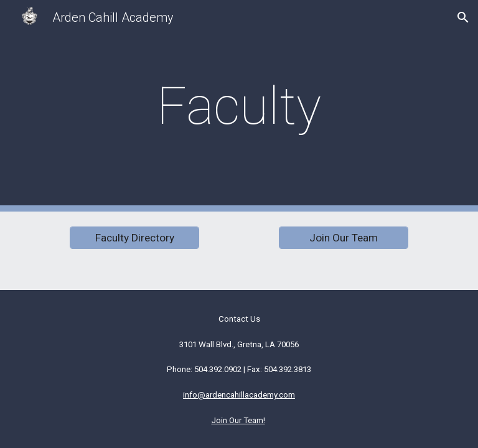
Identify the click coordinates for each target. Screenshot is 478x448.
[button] (463, 17)
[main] (239, 106)
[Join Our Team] (343, 238)
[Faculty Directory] (134, 238)
